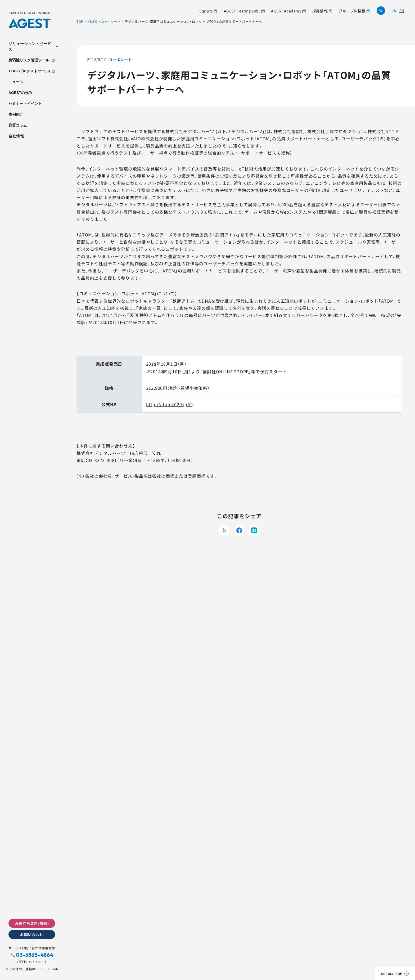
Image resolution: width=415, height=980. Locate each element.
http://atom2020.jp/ (168, 404)
